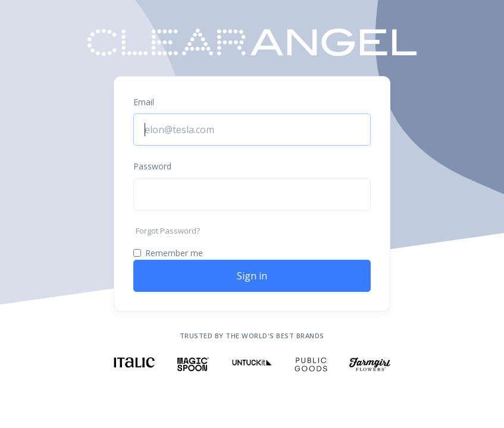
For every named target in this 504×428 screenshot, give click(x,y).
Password (152, 166)
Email (144, 102)
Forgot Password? (168, 231)
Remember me (174, 253)
